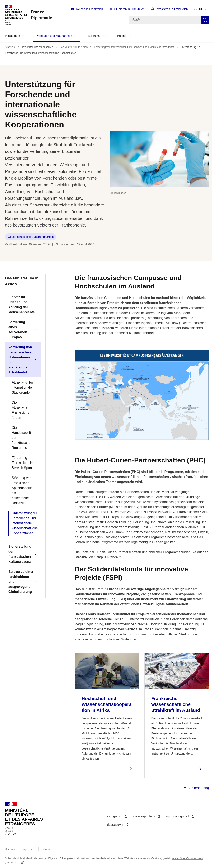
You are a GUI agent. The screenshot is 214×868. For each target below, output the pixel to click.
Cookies (48, 849)
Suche (205, 20)
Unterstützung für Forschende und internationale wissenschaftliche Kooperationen (24, 523)
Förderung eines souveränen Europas (18, 330)
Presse (122, 36)
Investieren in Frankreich (172, 9)
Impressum (29, 849)
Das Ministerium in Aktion (74, 47)
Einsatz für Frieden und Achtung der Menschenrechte (22, 305)
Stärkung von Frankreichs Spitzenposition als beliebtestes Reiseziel (23, 490)
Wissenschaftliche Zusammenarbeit (31, 237)
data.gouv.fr (116, 825)
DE (201, 9)
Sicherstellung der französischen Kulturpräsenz (20, 554)
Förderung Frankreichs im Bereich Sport (23, 463)
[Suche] (165, 20)
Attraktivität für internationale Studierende (22, 387)
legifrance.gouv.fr (178, 816)
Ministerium (13, 36)
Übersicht (10, 849)
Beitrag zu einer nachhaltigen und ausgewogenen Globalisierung (21, 582)
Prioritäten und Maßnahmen (54, 36)
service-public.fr (145, 816)
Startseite (10, 47)
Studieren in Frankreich (129, 9)
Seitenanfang (199, 788)
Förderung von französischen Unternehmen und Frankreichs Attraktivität (134, 47)
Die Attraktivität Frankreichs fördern (20, 410)
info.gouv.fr (115, 816)
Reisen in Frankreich (89, 9)
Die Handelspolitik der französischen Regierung (22, 438)
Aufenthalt (95, 36)
